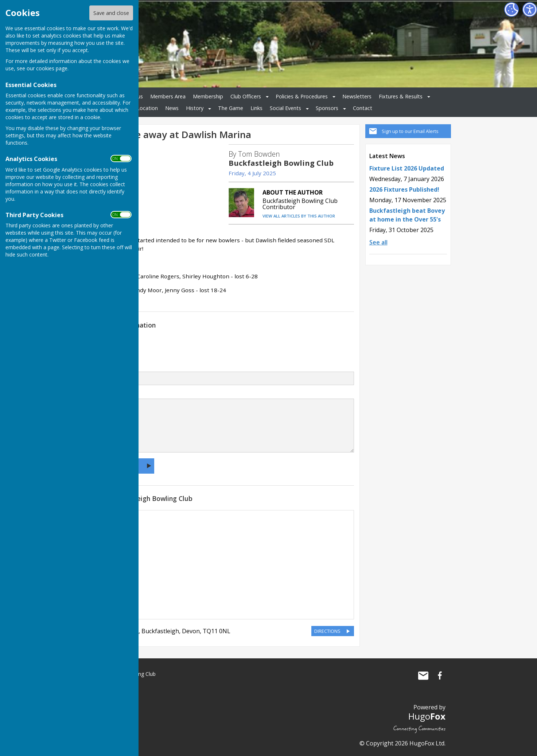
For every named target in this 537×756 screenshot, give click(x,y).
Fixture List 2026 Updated (407, 168)
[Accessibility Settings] (530, 9)
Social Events (285, 108)
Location (147, 108)
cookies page (52, 68)
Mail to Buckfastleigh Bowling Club (423, 675)
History (195, 108)
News (172, 108)
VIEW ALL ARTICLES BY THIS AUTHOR (299, 216)
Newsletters (357, 96)
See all (378, 242)
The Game (231, 108)
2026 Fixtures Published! (404, 189)
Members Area (168, 96)
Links (256, 108)
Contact (363, 108)
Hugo (427, 716)
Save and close (111, 13)
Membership (208, 96)
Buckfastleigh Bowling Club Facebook (440, 675)
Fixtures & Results (401, 96)
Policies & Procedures (302, 96)
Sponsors (327, 108)
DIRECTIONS (327, 631)
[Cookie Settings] (511, 9)
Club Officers (246, 96)
